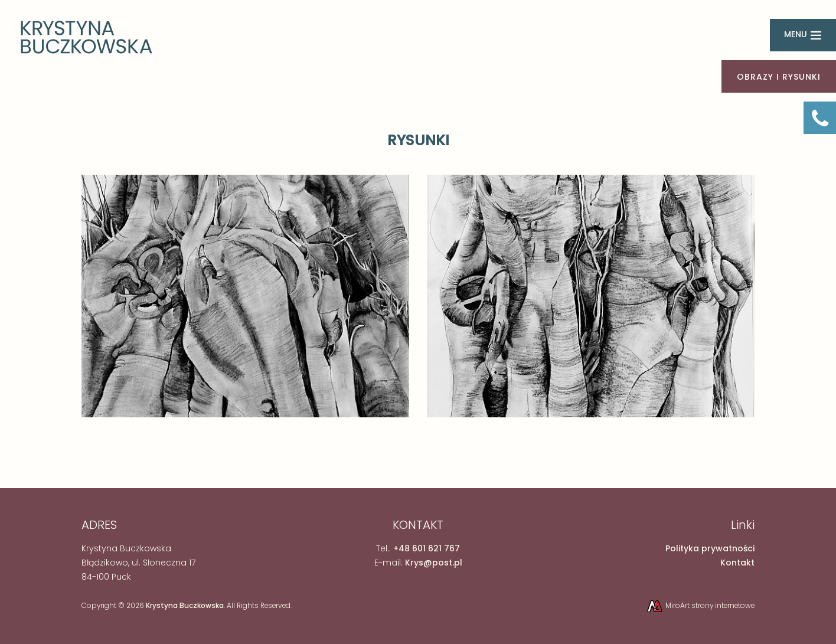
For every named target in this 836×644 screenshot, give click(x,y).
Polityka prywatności (710, 548)
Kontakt (737, 563)
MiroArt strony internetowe (700, 606)
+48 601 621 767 (427, 548)
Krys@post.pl (434, 563)
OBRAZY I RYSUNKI (779, 77)
